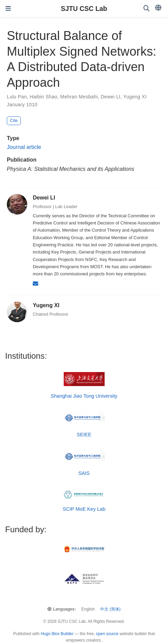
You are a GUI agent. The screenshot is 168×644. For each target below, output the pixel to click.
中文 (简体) (110, 609)
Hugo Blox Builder (57, 634)
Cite (14, 120)
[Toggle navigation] (8, 9)
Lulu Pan (17, 97)
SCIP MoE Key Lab (84, 509)
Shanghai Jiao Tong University (84, 396)
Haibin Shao (43, 97)
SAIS (84, 473)
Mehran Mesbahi (79, 97)
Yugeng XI (135, 97)
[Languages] (159, 8)
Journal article (24, 147)
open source (107, 634)
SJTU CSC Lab (84, 9)
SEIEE (84, 435)
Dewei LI (111, 97)
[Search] (147, 9)
